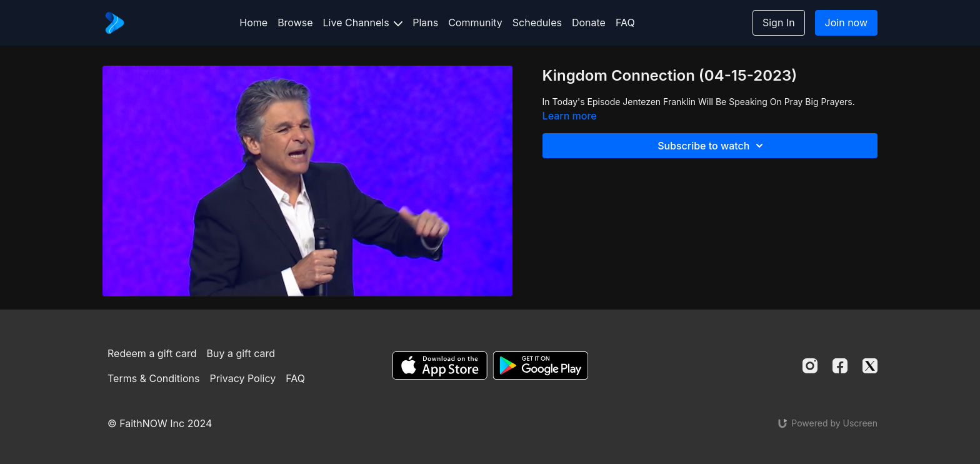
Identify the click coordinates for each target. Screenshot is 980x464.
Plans (425, 23)
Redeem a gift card (152, 353)
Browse (295, 23)
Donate (589, 23)
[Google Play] (541, 366)
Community (475, 23)
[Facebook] (840, 366)
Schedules (537, 23)
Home (253, 23)
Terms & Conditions (153, 378)
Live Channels (363, 23)
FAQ (625, 23)
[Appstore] (440, 366)
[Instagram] (810, 366)
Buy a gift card (241, 353)
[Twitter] (870, 366)
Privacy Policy (242, 378)
